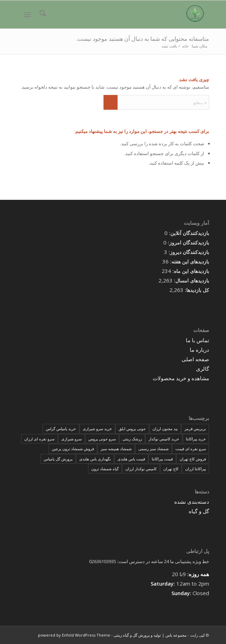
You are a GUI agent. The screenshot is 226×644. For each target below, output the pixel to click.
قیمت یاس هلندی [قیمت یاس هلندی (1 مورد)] (131, 459)
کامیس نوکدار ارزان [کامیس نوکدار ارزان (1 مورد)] (141, 469)
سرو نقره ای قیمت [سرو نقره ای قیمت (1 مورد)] (191, 449)
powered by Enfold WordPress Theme (74, 635)
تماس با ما (197, 340)
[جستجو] (42, 14)
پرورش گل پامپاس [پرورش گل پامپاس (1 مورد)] (58, 459)
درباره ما (199, 350)
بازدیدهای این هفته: (189, 262)
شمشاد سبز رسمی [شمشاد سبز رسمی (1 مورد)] (153, 449)
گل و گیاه (199, 511)
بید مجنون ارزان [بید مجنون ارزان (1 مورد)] (165, 429)
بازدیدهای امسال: (191, 280)
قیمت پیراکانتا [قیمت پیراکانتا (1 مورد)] (162, 459)
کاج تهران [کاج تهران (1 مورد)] (171, 469)
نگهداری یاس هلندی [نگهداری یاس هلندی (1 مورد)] (95, 459)
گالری (203, 369)
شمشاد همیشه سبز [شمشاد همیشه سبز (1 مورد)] (116, 449)
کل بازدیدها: (196, 290)
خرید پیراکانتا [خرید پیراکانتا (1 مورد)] (196, 439)
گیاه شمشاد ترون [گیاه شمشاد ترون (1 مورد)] (105, 469)
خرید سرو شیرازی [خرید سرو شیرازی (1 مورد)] (97, 429)
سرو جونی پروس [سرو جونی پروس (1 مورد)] (102, 439)
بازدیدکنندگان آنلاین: (188, 233)
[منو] (29, 14)
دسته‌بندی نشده (192, 502)
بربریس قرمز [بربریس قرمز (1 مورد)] (195, 429)
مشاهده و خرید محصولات (181, 378)
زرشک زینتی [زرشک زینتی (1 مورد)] (132, 439)
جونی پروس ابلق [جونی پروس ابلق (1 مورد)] (132, 429)
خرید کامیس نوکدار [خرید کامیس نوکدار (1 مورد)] (164, 439)
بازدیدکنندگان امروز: (188, 243)
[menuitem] (42, 14)
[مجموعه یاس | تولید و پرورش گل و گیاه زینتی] (132, 14)
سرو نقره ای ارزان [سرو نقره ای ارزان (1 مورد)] (39, 439)
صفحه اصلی (195, 359)
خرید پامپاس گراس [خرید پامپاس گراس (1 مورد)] (61, 429)
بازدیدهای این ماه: (190, 271)
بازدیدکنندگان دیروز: (188, 252)
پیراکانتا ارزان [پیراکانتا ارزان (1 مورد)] (196, 469)
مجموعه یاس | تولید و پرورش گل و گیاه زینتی (150, 635)
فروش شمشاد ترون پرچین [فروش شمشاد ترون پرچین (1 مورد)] (73, 449)
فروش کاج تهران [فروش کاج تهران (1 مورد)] (193, 459)
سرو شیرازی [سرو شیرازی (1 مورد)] (71, 439)
